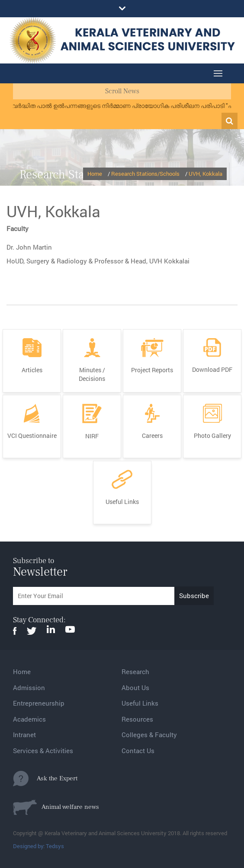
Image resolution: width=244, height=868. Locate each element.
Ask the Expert (45, 779)
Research (135, 672)
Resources (137, 719)
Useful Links (140, 703)
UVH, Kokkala (205, 174)
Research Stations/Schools (145, 174)
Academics (29, 719)
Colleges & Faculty (149, 735)
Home (95, 174)
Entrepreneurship (39, 703)
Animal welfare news (56, 807)
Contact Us (138, 751)
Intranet (24, 735)
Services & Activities (43, 751)
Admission (29, 687)
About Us (135, 687)
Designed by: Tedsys (39, 846)
